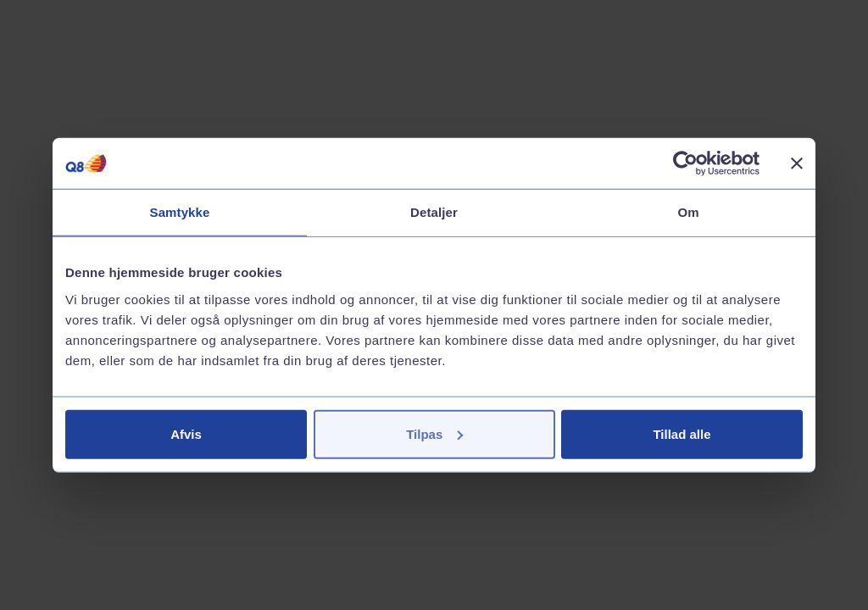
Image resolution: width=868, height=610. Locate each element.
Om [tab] (688, 212)
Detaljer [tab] (434, 212)
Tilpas (434, 433)
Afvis (186, 433)
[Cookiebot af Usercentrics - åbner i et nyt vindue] (685, 164)
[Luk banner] (797, 164)
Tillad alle (682, 433)
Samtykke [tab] (180, 212)
